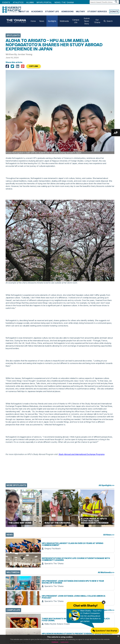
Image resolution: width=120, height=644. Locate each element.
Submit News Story (87, 21)
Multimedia (64, 21)
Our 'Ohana (97, 21)
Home (33, 21)
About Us (24, 11)
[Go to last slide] (9, 112)
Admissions (67, 11)
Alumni (30, 2)
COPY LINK (34, 66)
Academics (37, 11)
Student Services (97, 11)
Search (108, 21)
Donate (114, 11)
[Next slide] (111, 112)
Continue (55, 642)
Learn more (65, 642)
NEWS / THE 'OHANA (64, 2)
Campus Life (76, 21)
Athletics (18, 2)
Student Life (52, 11)
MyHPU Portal (44, 2)
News (42, 21)
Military (81, 11)
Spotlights (52, 21)
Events (6, 2)
